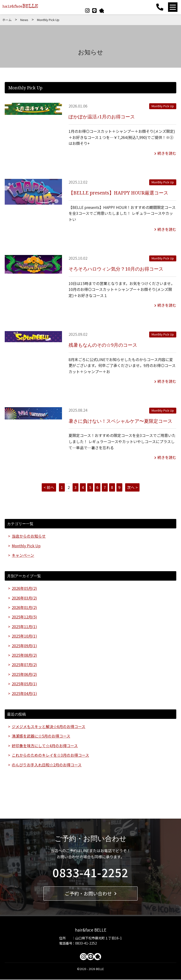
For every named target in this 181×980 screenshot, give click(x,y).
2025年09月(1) (24, 645)
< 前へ (49, 487)
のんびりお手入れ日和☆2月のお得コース (47, 765)
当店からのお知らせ (29, 535)
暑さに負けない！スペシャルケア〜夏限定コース (120, 420)
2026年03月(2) (24, 597)
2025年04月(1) (24, 693)
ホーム (7, 20)
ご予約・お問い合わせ (91, 894)
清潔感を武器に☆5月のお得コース (41, 736)
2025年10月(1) (24, 636)
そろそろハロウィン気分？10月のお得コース (116, 268)
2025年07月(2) (24, 665)
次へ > (132, 487)
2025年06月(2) (24, 674)
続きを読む (165, 153)
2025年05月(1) (24, 684)
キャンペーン (23, 555)
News (24, 20)
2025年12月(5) (24, 617)
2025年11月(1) (24, 626)
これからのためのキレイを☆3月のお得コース (50, 756)
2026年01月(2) (24, 607)
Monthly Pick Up (163, 106)
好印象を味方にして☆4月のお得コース (45, 746)
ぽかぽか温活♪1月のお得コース (102, 116)
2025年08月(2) (24, 655)
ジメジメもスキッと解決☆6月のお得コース (49, 727)
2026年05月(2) (24, 588)
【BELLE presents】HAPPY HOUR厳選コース (119, 192)
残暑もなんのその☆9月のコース (103, 344)
